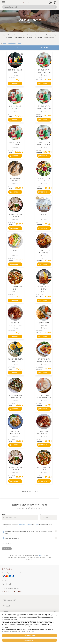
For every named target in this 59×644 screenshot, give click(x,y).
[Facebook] (7, 584)
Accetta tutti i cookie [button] (29, 640)
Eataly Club (42, 555)
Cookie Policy (17, 636)
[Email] (20, 517)
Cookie (37, 525)
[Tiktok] (10, 584)
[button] (50, 2)
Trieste (19, 43)
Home (5, 43)
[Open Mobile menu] (4, 2)
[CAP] (49, 517)
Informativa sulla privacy (26, 525)
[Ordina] (15, 48)
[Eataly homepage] (29, 2)
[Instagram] (3, 584)
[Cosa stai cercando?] (29, 7)
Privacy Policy (30, 636)
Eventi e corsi (12, 43)
